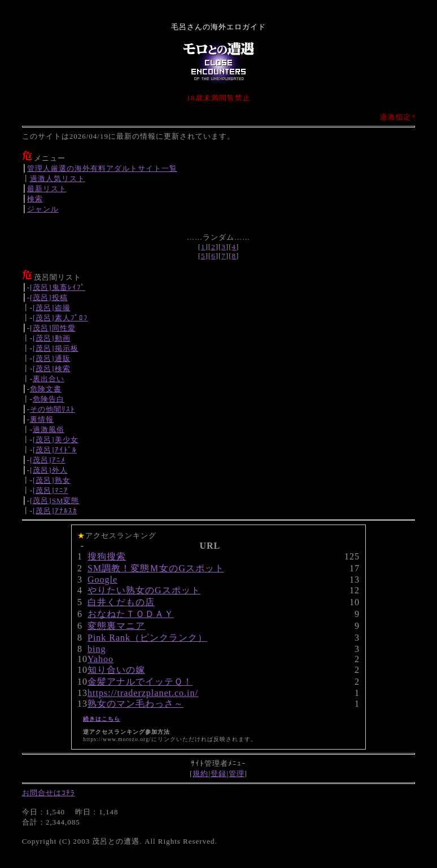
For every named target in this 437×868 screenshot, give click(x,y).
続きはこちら (102, 719)
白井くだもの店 (121, 602)
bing (97, 649)
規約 (200, 774)
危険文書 (46, 389)
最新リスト (47, 189)
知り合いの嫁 (116, 670)
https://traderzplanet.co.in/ (143, 693)
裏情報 (42, 419)
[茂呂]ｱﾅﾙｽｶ (55, 511)
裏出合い (49, 379)
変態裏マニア (116, 626)
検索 (35, 199)
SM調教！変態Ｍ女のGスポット (156, 568)
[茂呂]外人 (49, 470)
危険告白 (49, 399)
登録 (218, 774)
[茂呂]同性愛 (53, 328)
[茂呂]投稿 (49, 298)
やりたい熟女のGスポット (144, 590)
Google (102, 580)
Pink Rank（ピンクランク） (147, 638)
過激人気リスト (58, 179)
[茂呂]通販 (52, 358)
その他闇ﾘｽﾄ (53, 409)
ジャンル (43, 209)
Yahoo (100, 659)
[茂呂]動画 (52, 338)
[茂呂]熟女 (52, 480)
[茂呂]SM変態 (54, 501)
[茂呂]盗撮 (52, 308)
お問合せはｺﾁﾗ (49, 793)
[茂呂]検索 (52, 369)
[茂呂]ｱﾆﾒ (48, 460)
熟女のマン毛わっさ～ (136, 704)
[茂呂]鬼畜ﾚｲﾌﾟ (58, 287)
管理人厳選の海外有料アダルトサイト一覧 (102, 168)
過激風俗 (49, 429)
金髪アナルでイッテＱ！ (140, 682)
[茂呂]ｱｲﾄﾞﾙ (55, 450)
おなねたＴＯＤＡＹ (131, 614)
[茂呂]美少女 (56, 440)
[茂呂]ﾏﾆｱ (51, 490)
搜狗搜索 (107, 556)
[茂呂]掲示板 (56, 348)
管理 (237, 774)
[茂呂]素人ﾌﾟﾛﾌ (60, 318)
